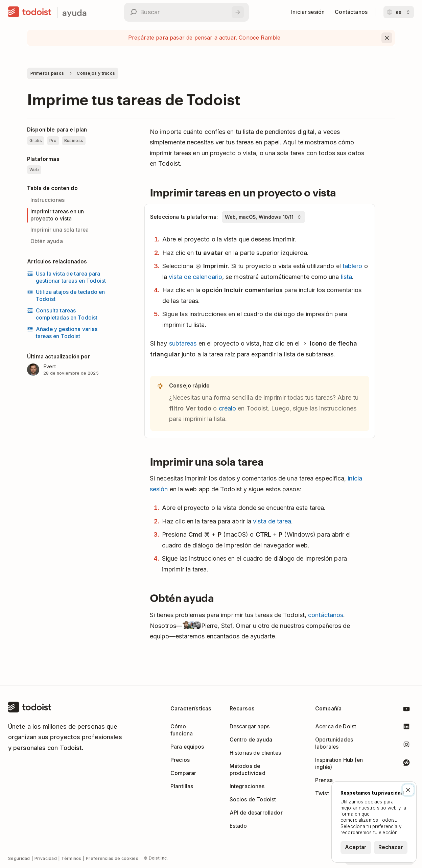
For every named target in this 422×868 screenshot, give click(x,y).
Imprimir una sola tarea (60, 230)
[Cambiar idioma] (399, 12)
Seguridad (19, 858)
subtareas (183, 343)
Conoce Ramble (260, 38)
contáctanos (326, 615)
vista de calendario (195, 277)
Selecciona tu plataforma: (184, 217)
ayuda (75, 12)
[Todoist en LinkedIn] (406, 728)
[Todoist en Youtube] (406, 710)
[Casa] (30, 12)
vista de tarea (272, 521)
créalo (228, 408)
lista (346, 277)
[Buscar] (238, 12)
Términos (71, 858)
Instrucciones (48, 200)
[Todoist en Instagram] (406, 746)
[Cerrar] (408, 790)
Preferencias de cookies (112, 858)
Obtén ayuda (47, 241)
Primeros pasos (47, 73)
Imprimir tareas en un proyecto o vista (57, 215)
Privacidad (46, 858)
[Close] (387, 38)
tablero (353, 266)
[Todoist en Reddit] (406, 764)
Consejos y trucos (96, 73)
